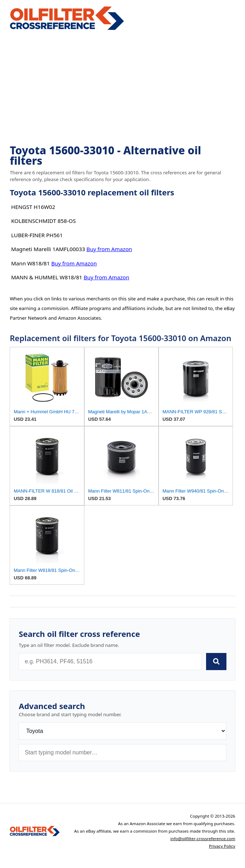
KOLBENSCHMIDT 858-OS (43, 221)
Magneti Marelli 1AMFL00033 (48, 249)
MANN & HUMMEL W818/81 (47, 277)
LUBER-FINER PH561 (37, 235)
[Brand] (122, 731)
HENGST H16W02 (33, 207)
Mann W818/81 (30, 263)
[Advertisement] (122, 88)
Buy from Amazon (109, 249)
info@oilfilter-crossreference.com (203, 839)
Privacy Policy (222, 846)
